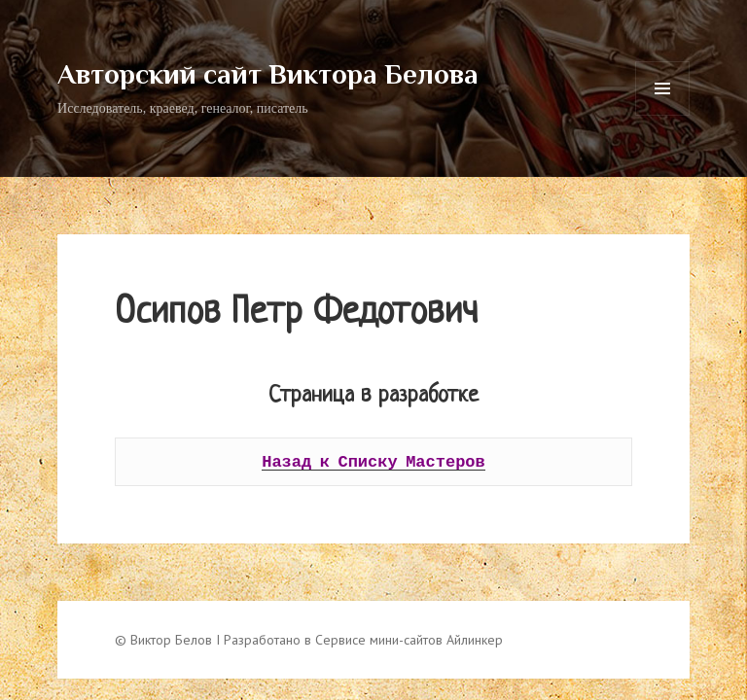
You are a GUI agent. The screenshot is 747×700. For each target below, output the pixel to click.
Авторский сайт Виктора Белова (268, 74)
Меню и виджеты (663, 115)
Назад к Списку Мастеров (373, 461)
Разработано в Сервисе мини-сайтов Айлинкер (363, 640)
